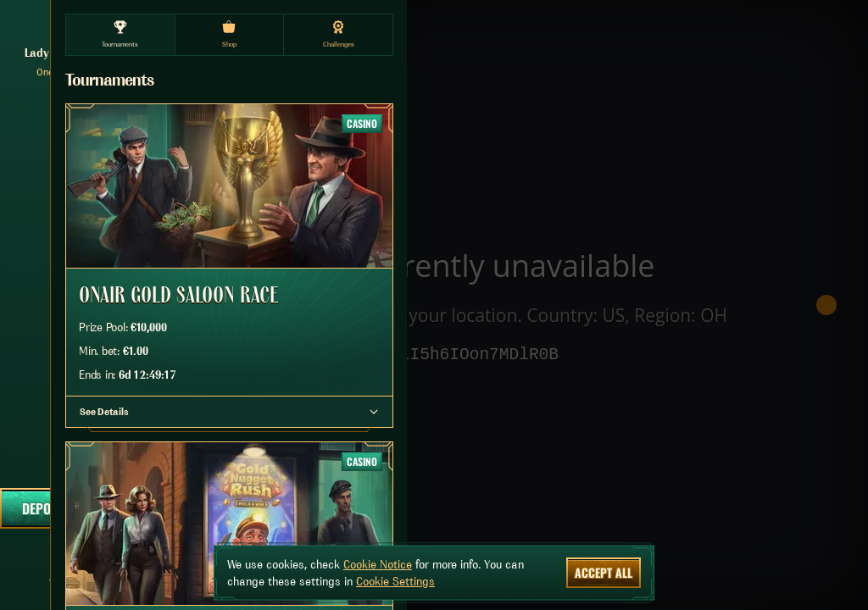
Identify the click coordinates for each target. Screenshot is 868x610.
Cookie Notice (378, 564)
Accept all (604, 572)
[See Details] (374, 412)
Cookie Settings (395, 581)
